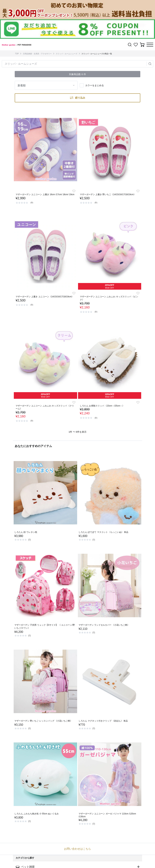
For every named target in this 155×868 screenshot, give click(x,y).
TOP (17, 54)
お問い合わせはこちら (77, 849)
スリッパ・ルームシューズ (67, 54)
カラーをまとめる (95, 85)
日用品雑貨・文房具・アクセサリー (37, 54)
